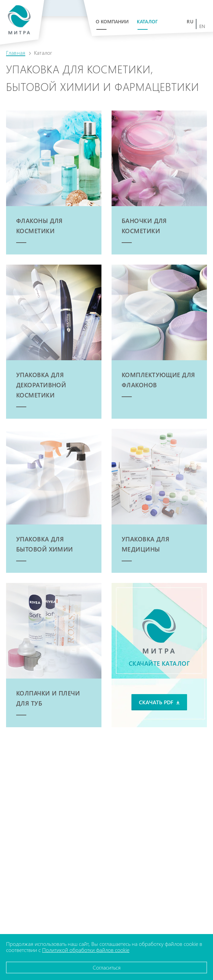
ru (190, 22)
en (202, 26)
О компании (112, 21)
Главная (16, 53)
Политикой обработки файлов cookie (86, 950)
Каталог (147, 21)
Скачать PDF (159, 702)
